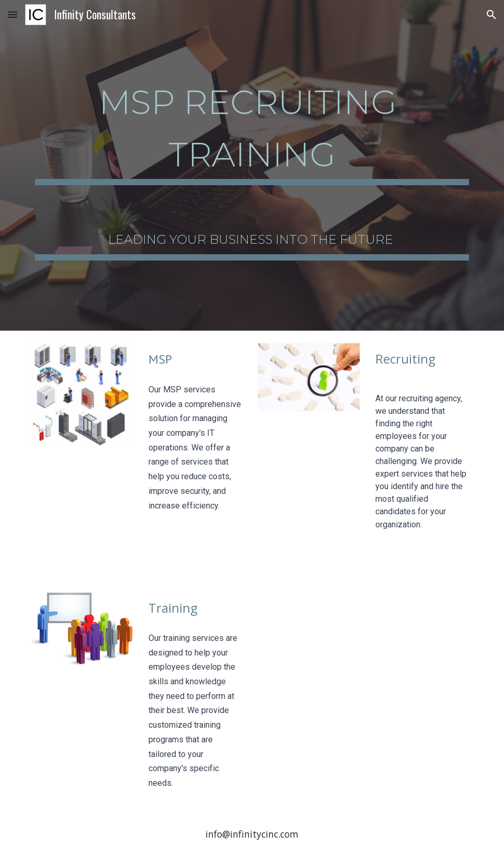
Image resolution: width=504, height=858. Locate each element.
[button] (13, 14)
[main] (252, 128)
